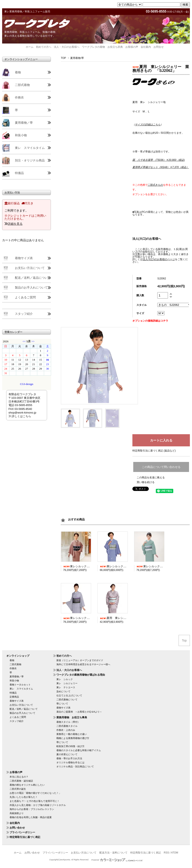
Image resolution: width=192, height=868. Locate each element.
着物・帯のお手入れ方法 (69, 758)
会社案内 (146, 47)
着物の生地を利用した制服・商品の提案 (31, 817)
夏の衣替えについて (67, 754)
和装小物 (21, 135)
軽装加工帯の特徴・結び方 (70, 746)
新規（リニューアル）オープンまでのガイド (80, 660)
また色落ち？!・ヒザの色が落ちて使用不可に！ (34, 801)
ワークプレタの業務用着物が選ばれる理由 (81, 675)
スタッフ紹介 (24, 314)
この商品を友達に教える (151, 478)
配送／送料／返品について (33, 278)
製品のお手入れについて (31, 287)
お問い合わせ (17, 828)
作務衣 (19, 97)
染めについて (63, 691)
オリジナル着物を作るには (70, 762)
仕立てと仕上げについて (69, 695)
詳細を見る (15, 224)
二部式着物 (22, 85)
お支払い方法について (30, 268)
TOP (63, 58)
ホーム (30, 47)
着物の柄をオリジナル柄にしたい (27, 785)
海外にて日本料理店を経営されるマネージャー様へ (83, 664)
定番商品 (14, 697)
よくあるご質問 (25, 297)
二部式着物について (67, 700)
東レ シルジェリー (67, 683)
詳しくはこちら (21, 416)
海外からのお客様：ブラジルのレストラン (32, 809)
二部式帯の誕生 (18, 789)
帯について (62, 704)
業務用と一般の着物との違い (72, 734)
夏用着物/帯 (77, 58)
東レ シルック (65, 679)
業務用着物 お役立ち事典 (72, 717)
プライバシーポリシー (22, 832)
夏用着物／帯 (24, 123)
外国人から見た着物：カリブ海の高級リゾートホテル (38, 805)
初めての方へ (44, 47)
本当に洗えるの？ (19, 777)
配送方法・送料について (113, 853)
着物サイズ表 (24, 258)
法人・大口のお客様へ (67, 47)
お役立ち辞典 (115, 47)
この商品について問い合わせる (161, 467)
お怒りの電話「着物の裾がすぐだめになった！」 (35, 793)
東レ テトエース (66, 687)
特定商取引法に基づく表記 (25, 837)
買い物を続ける (146, 482)
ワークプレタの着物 (93, 47)
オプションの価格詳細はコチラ (150, 321)
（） (148, 125)
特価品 (19, 173)
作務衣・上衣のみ (66, 730)
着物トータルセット (20, 685)
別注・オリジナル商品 (30, 160)
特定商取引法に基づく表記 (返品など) (154, 451)
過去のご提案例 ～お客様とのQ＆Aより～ (79, 712)
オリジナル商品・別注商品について (75, 766)
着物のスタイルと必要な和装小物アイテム (79, 750)
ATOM (175, 853)
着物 (18, 72)
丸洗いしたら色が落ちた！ (24, 797)
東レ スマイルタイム (30, 148)
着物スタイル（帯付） (68, 722)
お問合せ (159, 47)
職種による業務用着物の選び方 (73, 738)
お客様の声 (132, 47)
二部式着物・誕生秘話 (21, 781)
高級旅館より (17, 813)
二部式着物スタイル (67, 726)
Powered (117, 860)
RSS (166, 853)
